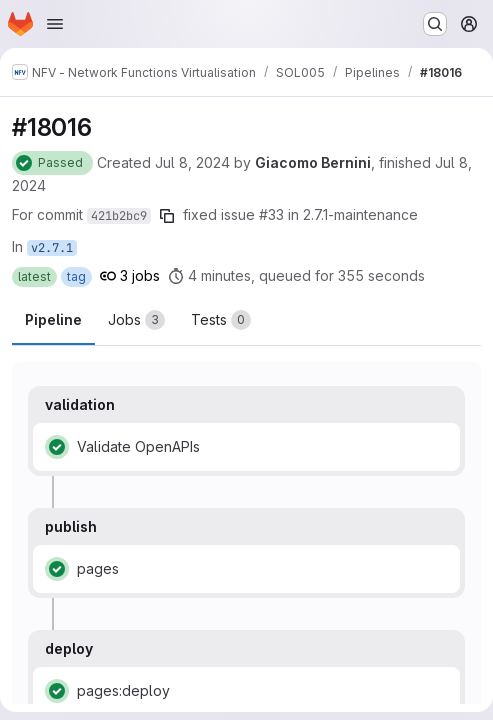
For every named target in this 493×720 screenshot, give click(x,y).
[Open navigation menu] (55, 24)
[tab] (136, 320)
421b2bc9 (119, 216)
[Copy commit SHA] (167, 216)
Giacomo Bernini (313, 162)
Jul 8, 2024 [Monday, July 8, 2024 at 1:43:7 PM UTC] (192, 162)
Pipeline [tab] (53, 319)
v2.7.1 (52, 248)
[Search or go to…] (435, 24)
